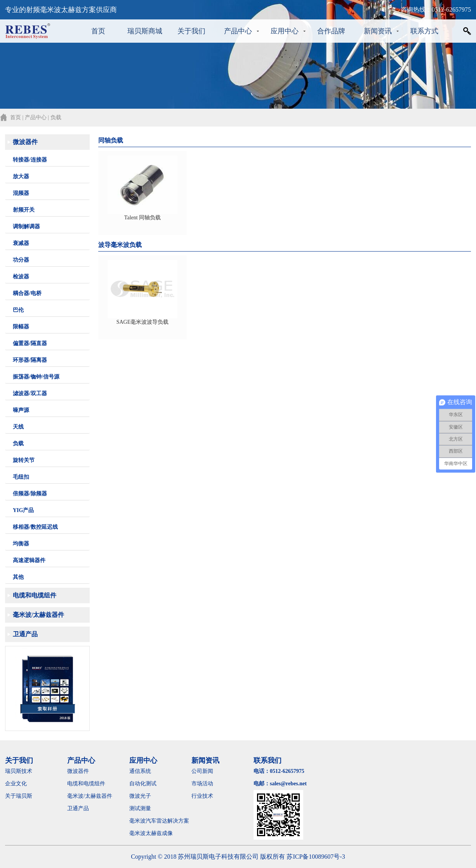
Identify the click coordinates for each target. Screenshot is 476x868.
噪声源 (21, 410)
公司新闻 (202, 771)
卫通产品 (25, 634)
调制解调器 (26, 227)
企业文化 (16, 784)
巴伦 (18, 310)
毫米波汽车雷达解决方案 (159, 821)
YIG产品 (23, 510)
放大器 (21, 176)
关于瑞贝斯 (19, 796)
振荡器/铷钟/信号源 (36, 377)
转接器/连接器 (30, 160)
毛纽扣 (21, 477)
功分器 (21, 260)
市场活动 (202, 784)
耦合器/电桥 (27, 293)
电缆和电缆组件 (35, 595)
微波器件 (25, 142)
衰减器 (21, 243)
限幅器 (21, 327)
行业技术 (202, 796)
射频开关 (24, 210)
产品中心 (238, 31)
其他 (18, 577)
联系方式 (424, 31)
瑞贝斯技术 (19, 771)
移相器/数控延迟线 (35, 527)
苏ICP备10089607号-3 (316, 857)
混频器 (21, 193)
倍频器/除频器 (30, 494)
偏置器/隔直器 (30, 343)
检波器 (21, 277)
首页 (98, 31)
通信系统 (140, 771)
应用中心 (285, 31)
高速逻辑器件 (29, 560)
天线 (18, 427)
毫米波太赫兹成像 (156, 833)
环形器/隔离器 (30, 360)
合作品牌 (331, 31)
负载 (18, 444)
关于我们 (191, 31)
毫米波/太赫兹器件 (38, 615)
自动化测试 (143, 784)
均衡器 (21, 544)
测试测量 (140, 808)
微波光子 (140, 796)
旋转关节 (24, 460)
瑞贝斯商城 (145, 31)
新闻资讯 (378, 31)
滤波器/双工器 (30, 393)
